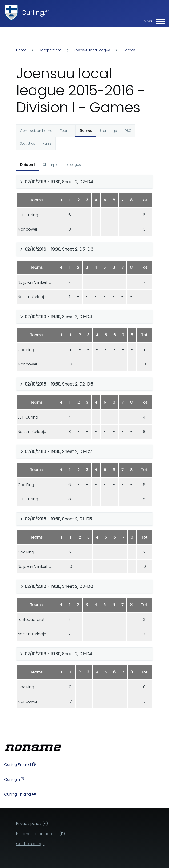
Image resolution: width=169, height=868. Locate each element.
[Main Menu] (153, 21)
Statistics (28, 143)
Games (129, 50)
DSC (128, 131)
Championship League (62, 165)
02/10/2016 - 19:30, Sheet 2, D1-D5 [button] (58, 519)
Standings (108, 131)
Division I (27, 165)
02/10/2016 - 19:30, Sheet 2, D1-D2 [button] (58, 451)
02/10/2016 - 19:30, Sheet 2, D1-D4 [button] (58, 317)
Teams (66, 131)
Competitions (50, 50)
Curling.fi (35, 13)
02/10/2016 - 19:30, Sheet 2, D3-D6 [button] (59, 586)
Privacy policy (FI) (32, 824)
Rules (47, 143)
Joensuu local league (92, 50)
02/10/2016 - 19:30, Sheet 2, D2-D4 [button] (59, 182)
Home (21, 50)
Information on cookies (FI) (41, 834)
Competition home (36, 131)
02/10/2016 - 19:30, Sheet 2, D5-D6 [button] (59, 249)
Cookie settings (30, 844)
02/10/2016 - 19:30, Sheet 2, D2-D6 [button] (59, 384)
